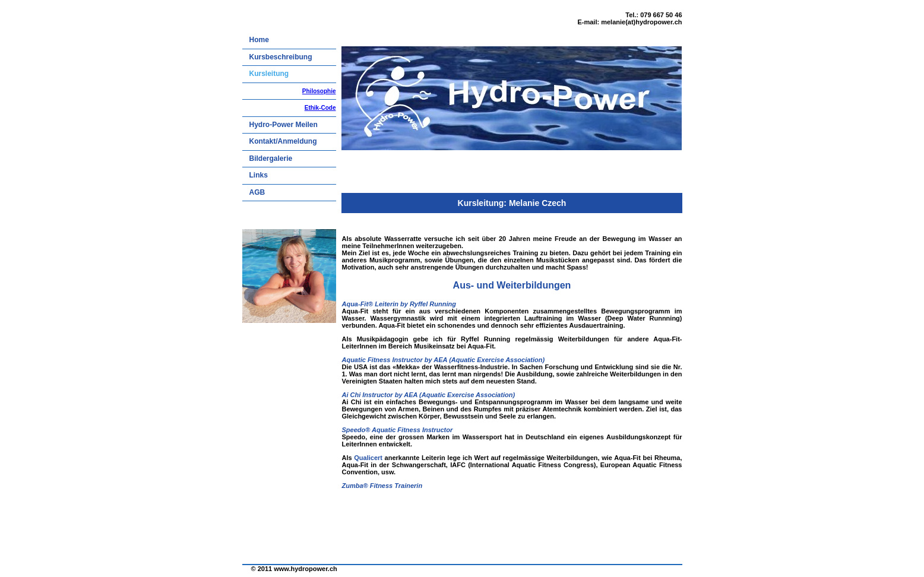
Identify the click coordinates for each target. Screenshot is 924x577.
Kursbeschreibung (281, 57)
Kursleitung (269, 74)
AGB (257, 192)
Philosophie (319, 91)
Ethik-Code (320, 108)
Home (259, 40)
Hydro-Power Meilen (284, 125)
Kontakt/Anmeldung (283, 141)
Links (259, 175)
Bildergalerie (271, 158)
